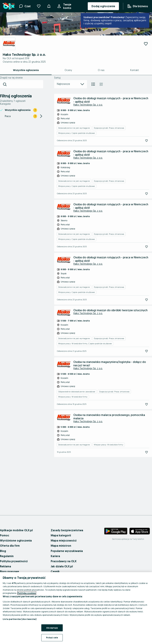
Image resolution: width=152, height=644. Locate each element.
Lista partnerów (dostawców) (20, 619)
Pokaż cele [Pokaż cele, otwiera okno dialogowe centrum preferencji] (52, 637)
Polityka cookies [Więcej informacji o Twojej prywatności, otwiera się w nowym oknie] (27, 593)
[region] (76, 608)
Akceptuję (52, 628)
